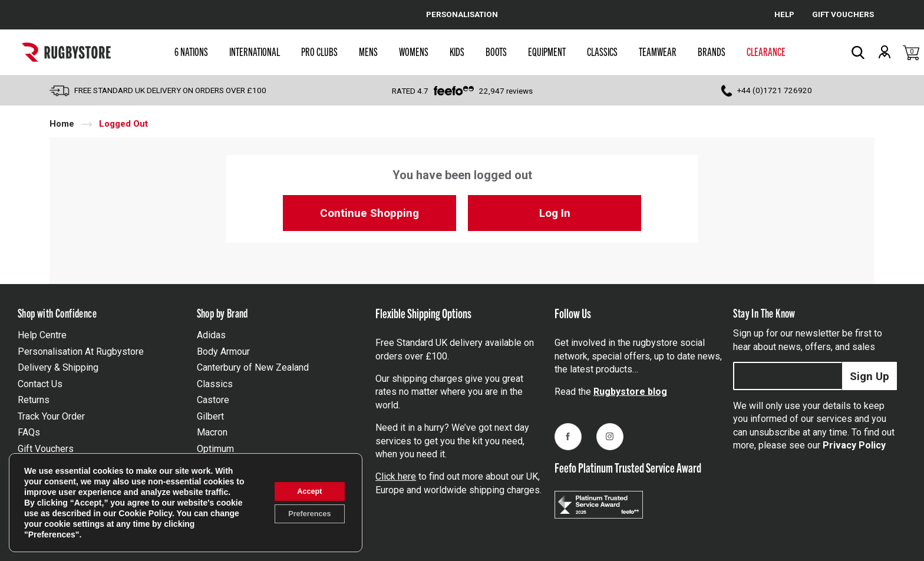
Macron (212, 432)
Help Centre (42, 335)
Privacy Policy (854, 445)
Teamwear (658, 51)
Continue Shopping (369, 213)
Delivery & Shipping (58, 367)
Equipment (547, 51)
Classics (602, 51)
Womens (414, 51)
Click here (396, 476)
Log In (555, 213)
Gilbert (210, 416)
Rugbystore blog (630, 392)
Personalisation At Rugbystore (81, 352)
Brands (712, 51)
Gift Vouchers (46, 449)
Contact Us (40, 384)
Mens (368, 51)
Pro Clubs (319, 51)
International (255, 51)
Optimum (215, 449)
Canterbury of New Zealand (253, 367)
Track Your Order (51, 416)
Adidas (211, 335)
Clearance (766, 51)
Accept (304, 490)
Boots (496, 51)
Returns (34, 400)
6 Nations (191, 51)
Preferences (303, 515)
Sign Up (869, 376)
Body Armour (223, 352)
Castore (213, 400)
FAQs (29, 432)
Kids (457, 51)
